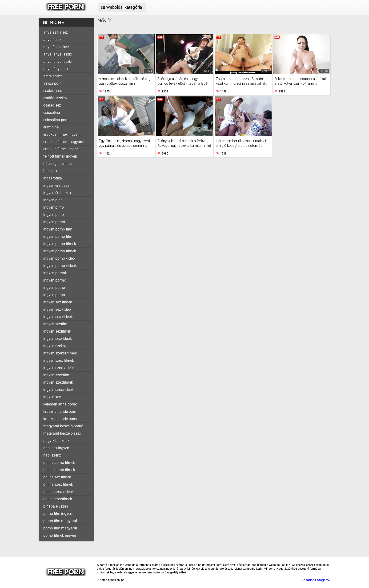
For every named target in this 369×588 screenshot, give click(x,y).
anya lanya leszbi (58, 62)
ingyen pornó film (58, 236)
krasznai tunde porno (61, 419)
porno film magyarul (60, 521)
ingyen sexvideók (58, 339)
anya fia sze (53, 40)
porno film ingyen (58, 514)
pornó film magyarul (60, 528)
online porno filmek (59, 463)
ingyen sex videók (58, 317)
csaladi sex (53, 91)
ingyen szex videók (59, 368)
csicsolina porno (57, 120)
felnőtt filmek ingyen (60, 156)
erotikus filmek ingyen (61, 134)
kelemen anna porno (60, 404)
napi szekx (52, 455)
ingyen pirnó (54, 207)
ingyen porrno (55, 280)
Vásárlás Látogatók (316, 580)
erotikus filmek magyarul (64, 142)
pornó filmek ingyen (60, 535)
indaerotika (53, 178)
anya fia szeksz (56, 47)
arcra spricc (53, 76)
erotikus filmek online (61, 149)
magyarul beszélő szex (62, 433)
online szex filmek (58, 484)
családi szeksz (55, 98)
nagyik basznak (56, 441)
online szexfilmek (58, 499)
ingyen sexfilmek (57, 331)
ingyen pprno (54, 295)
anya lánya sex (56, 69)
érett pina (51, 127)
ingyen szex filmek (59, 360)
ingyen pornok (55, 273)
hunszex (50, 171)
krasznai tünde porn (60, 411)
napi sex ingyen (56, 448)
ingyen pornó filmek (60, 244)
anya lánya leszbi (58, 54)
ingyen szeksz (55, 346)
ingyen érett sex (56, 185)
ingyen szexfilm (56, 375)
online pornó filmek (59, 470)
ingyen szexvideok (58, 390)
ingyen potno (54, 288)
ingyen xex (52, 397)
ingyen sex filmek (58, 302)
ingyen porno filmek (60, 251)
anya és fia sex (56, 32)
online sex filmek (57, 477)
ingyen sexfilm (55, 324)
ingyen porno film (58, 229)
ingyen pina (53, 200)
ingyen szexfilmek (58, 382)
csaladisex (52, 105)
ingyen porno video (59, 258)
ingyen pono (54, 215)
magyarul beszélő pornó (63, 426)
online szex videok (58, 492)
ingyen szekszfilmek (60, 353)
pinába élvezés (56, 506)
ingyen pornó (54, 222)
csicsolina (52, 113)
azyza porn (52, 83)
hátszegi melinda (58, 164)
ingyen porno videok (60, 266)
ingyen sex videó (57, 309)
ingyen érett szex (57, 193)
